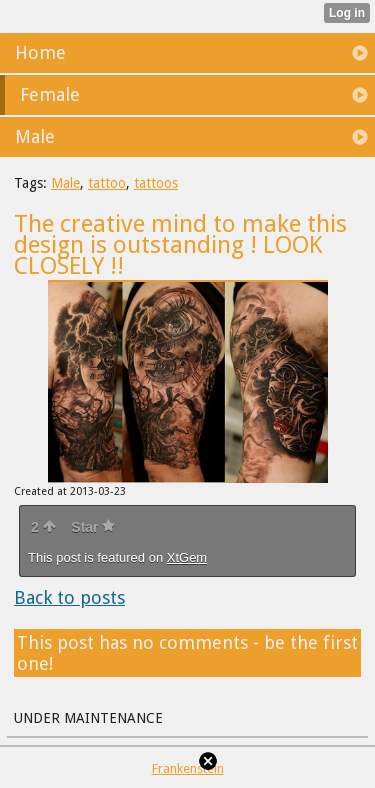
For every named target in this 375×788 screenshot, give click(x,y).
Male (65, 183)
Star (93, 527)
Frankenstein (188, 768)
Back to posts (69, 597)
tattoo (107, 183)
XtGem (187, 557)
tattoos (156, 183)
